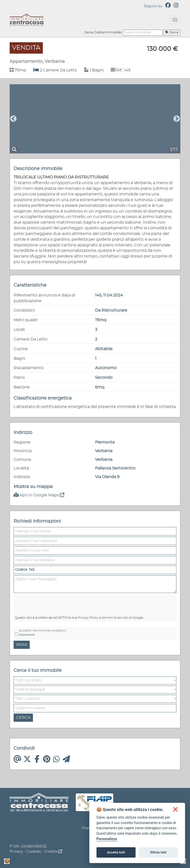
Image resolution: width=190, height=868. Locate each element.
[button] (95, 680)
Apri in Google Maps (39, 495)
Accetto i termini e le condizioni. (43, 633)
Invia (22, 645)
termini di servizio (115, 618)
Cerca (172, 32)
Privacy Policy (88, 618)
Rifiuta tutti (158, 852)
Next (177, 119)
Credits (53, 852)
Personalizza (107, 839)
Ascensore (27, 635)
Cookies (34, 852)
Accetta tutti (116, 852)
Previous (13, 119)
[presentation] (41, 602)
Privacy (16, 852)
